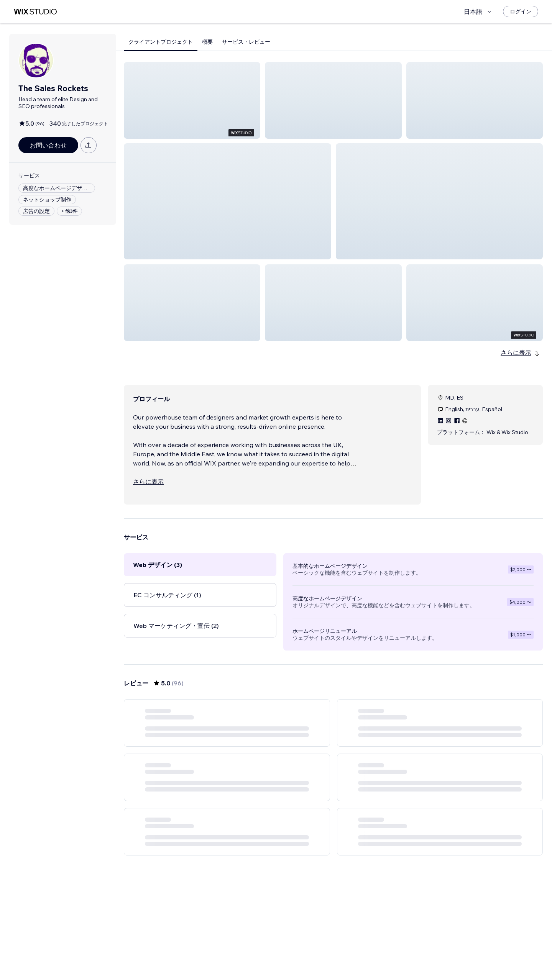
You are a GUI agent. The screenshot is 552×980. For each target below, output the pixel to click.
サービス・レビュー (246, 42)
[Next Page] (389, 959)
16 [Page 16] (375, 959)
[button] (192, 100)
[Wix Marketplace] (35, 12)
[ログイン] (521, 11)
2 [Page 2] (306, 959)
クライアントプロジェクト (161, 42)
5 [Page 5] (347, 959)
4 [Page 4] (333, 959)
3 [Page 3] (320, 959)
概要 (207, 42)
